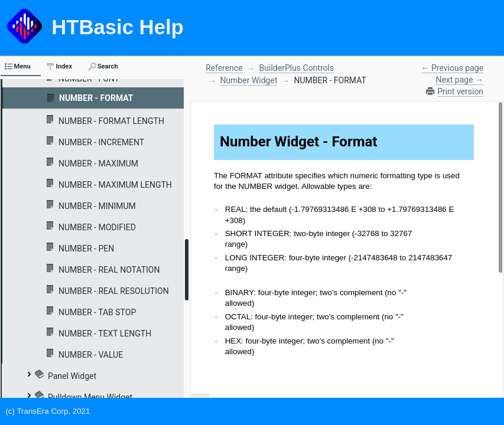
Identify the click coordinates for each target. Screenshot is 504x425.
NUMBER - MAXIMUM (98, 164)
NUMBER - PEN (86, 249)
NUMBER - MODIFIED (97, 227)
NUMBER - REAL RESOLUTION (114, 291)
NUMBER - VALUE (91, 355)
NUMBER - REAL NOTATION (109, 270)
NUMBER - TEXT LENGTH (105, 334)
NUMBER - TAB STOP (97, 312)
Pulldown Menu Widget (90, 397)
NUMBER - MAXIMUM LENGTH (115, 185)
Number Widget (248, 80)
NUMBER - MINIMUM (97, 206)
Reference (224, 68)
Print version (460, 91)
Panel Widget (72, 376)
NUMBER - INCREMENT (101, 142)
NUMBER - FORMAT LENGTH (111, 121)
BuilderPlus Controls (297, 68)
